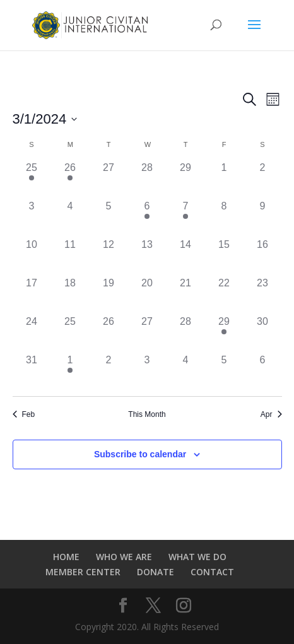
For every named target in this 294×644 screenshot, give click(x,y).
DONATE (156, 572)
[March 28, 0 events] (186, 333)
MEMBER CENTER (83, 572)
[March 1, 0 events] (224, 179)
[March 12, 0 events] (109, 256)
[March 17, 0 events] (32, 295)
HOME (66, 557)
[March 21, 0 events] (186, 295)
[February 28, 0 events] (147, 179)
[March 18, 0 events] (70, 295)
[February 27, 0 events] (109, 179)
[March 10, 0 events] (32, 256)
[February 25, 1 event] (32, 179)
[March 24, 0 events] (32, 333)
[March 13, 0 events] (147, 256)
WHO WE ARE (124, 557)
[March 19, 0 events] (109, 295)
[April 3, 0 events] (147, 372)
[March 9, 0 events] (263, 218)
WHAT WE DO (197, 557)
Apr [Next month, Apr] (271, 414)
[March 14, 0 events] (186, 256)
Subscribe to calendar (140, 454)
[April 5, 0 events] (224, 372)
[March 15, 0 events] (224, 256)
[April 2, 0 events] (109, 372)
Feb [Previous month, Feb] (24, 414)
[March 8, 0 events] (224, 218)
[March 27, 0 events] (147, 333)
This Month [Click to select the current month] (147, 414)
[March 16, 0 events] (263, 256)
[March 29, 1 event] (224, 333)
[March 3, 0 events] (32, 218)
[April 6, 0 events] (263, 372)
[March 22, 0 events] (224, 295)
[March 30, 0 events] (263, 333)
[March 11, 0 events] (70, 256)
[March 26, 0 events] (109, 333)
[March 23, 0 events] (263, 295)
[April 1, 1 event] (70, 372)
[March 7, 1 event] (186, 218)
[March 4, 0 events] (70, 218)
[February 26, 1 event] (70, 179)
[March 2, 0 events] (263, 179)
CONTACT (212, 572)
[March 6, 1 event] (147, 218)
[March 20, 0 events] (147, 295)
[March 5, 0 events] (109, 218)
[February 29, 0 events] (186, 179)
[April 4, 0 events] (186, 372)
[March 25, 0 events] (70, 333)
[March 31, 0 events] (32, 372)
